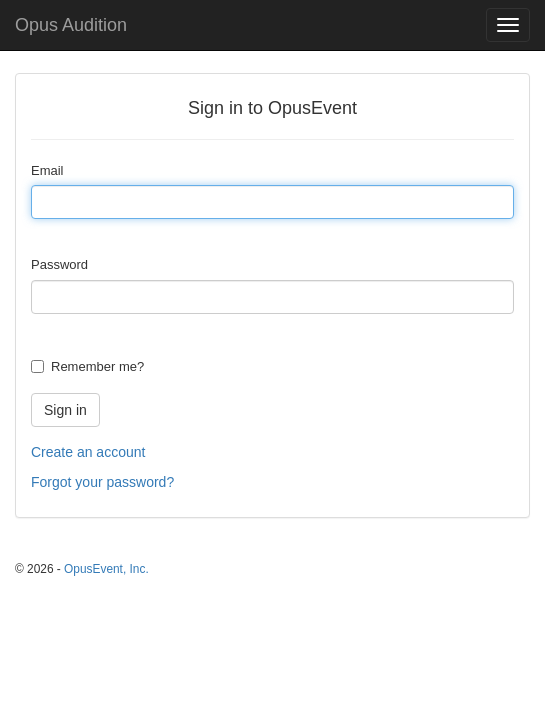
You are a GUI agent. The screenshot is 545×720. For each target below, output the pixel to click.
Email (47, 170)
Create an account (88, 452)
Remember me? (97, 366)
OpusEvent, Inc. (106, 569)
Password (59, 264)
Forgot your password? (102, 482)
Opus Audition (71, 25)
